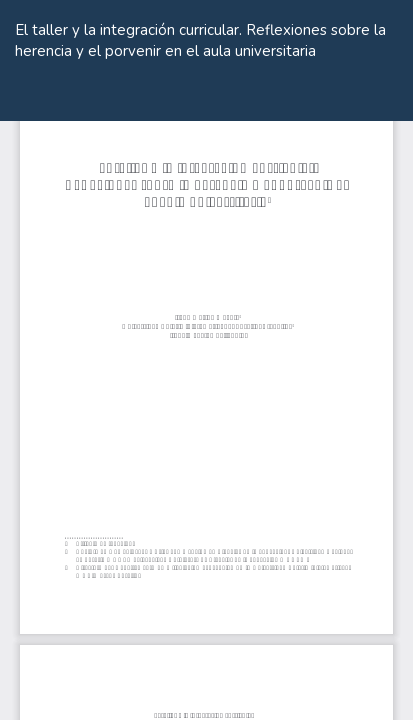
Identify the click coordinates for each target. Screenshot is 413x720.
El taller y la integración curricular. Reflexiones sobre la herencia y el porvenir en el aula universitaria (200, 40)
